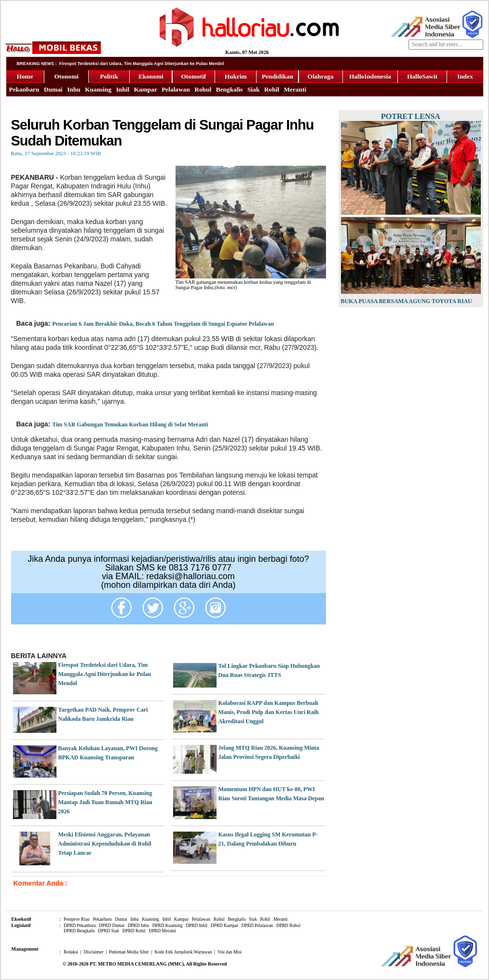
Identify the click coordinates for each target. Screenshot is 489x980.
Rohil (272, 89)
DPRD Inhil (197, 926)
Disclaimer (94, 952)
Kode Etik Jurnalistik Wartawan (183, 952)
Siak (253, 89)
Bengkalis (230, 89)
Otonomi (66, 76)
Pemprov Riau (77, 919)
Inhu (74, 89)
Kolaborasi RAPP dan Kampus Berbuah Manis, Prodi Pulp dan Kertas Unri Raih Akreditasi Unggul (269, 712)
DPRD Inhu (138, 926)
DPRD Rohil (134, 931)
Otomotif (193, 76)
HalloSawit (422, 76)
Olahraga (321, 76)
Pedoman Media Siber (129, 952)
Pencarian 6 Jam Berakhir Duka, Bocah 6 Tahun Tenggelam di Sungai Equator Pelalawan (163, 324)
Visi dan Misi (230, 952)
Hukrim (236, 76)
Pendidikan (278, 76)
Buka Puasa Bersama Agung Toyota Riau (407, 301)
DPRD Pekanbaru (80, 926)
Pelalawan (176, 89)
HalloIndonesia (370, 76)
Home (25, 76)
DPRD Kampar (224, 926)
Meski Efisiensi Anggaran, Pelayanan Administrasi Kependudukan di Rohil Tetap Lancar (105, 844)
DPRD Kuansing (168, 926)
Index (465, 76)
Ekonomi (151, 76)
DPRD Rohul (288, 926)
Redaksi (71, 952)
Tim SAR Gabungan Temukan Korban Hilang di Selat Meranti (130, 424)
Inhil (123, 89)
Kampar (146, 89)
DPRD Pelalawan (258, 926)
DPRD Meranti (162, 931)
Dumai (53, 89)
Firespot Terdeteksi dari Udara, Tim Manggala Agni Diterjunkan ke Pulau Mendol (105, 674)
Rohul (203, 89)
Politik (109, 76)
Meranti (295, 89)
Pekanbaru (24, 89)
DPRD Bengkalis (79, 931)
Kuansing (98, 89)
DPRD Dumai (112, 926)
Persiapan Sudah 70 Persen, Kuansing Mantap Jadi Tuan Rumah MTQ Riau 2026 (105, 802)
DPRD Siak (109, 931)
